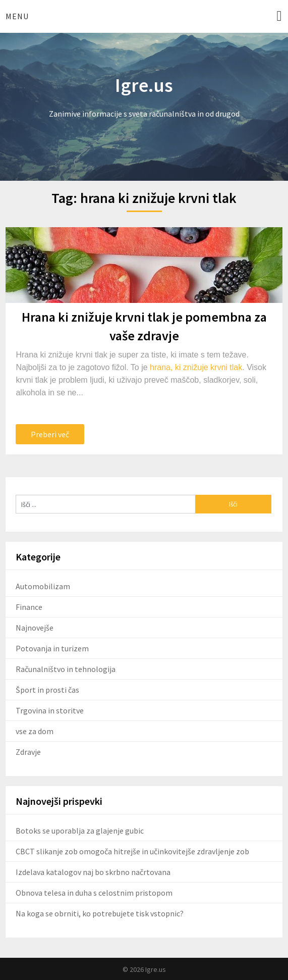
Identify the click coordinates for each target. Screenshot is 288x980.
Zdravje (28, 752)
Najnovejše (35, 628)
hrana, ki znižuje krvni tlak (196, 367)
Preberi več (50, 434)
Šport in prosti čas (47, 690)
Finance (29, 607)
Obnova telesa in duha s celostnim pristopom (94, 893)
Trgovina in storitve (50, 710)
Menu (17, 16)
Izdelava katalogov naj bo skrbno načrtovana (93, 872)
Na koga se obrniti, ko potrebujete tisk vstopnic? (100, 913)
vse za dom (35, 731)
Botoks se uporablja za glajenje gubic (80, 831)
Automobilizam (43, 586)
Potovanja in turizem (52, 648)
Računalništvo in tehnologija (66, 669)
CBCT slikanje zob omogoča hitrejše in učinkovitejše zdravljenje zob (132, 851)
